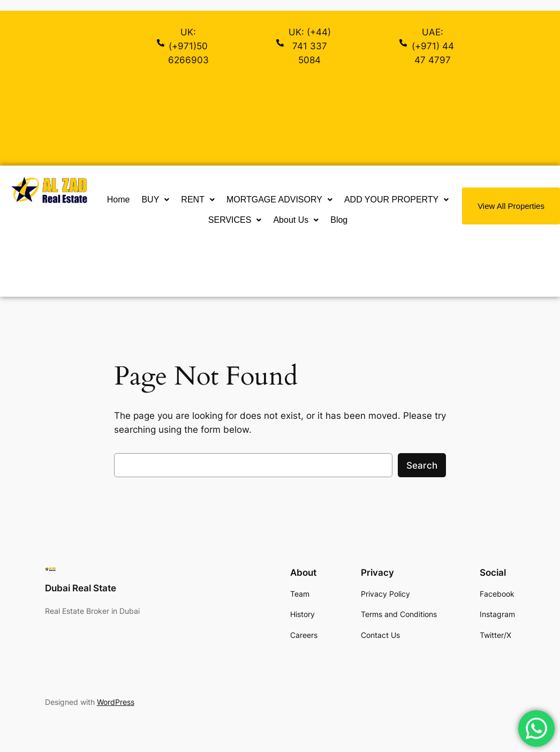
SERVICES (235, 220)
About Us (296, 220)
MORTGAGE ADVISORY (279, 200)
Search (422, 465)
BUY (155, 200)
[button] (155, 200)
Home (119, 200)
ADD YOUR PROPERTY (396, 200)
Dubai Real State (81, 588)
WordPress (116, 702)
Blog (339, 220)
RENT (198, 200)
